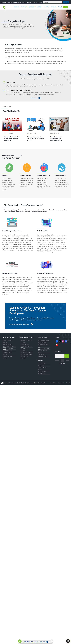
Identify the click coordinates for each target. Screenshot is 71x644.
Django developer (14, 247)
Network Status (41, 372)
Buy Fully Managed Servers (44, 351)
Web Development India (26, 349)
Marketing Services (9, 340)
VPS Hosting (41, 353)
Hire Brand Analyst (7, 351)
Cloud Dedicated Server (43, 349)
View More (34, 101)
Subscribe (58, 354)
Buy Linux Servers (42, 345)
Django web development (10, 282)
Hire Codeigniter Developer (27, 357)
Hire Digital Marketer (8, 349)
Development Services (27, 340)
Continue (24, 5)
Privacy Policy (61, 382)
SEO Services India (7, 345)
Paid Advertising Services (9, 347)
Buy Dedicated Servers (43, 344)
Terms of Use (53, 382)
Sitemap (68, 382)
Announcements (42, 370)
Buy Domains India (42, 355)
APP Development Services (27, 351)
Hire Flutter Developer (25, 353)
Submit (44, 642)
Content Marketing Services (9, 353)
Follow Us (58, 340)
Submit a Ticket (41, 363)
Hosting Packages (43, 340)
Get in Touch (41, 365)
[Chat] (68, 641)
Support (40, 359)
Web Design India (24, 347)
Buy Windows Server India (44, 347)
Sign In (60, 10)
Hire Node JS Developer (26, 355)
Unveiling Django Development (22, 327)
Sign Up (66, 10)
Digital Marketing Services (9, 344)
